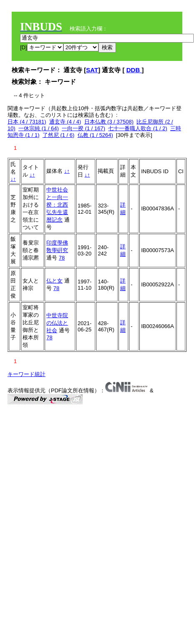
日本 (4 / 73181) (27, 122)
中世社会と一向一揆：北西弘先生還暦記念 (57, 205)
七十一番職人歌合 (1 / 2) (138, 128)
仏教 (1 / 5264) (95, 135)
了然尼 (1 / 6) (59, 135)
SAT (92, 70)
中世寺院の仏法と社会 (57, 323)
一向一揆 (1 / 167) (83, 128)
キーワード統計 (26, 374)
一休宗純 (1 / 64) (39, 128)
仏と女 (54, 281)
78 (62, 258)
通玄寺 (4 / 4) (65, 122)
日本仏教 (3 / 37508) (109, 122)
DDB (134, 70)
